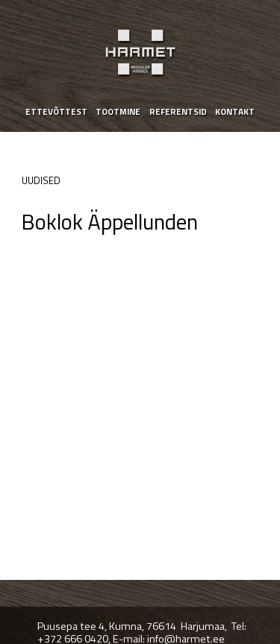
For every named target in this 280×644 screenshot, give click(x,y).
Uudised (41, 180)
